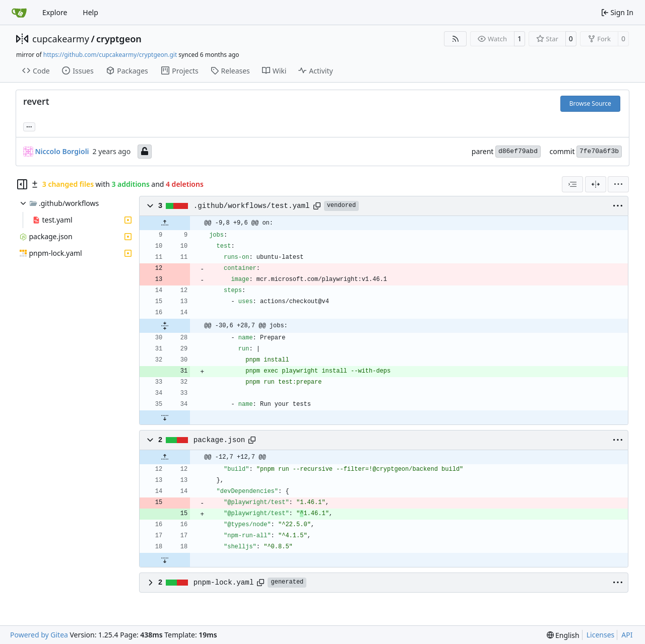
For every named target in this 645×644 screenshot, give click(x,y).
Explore (55, 12)
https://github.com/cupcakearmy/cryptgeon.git (110, 55)
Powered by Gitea (39, 635)
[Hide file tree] (22, 184)
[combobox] (572, 184)
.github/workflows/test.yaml (252, 206)
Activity (315, 71)
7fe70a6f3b (599, 151)
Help (90, 12)
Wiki (274, 71)
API (627, 635)
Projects (180, 71)
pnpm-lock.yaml (224, 583)
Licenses (601, 635)
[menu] (618, 184)
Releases (230, 71)
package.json (219, 440)
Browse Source (590, 103)
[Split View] (596, 184)
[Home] (19, 13)
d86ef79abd (518, 151)
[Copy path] (317, 206)
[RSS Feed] (456, 39)
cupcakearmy (61, 39)
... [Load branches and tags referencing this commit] (29, 126)
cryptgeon (119, 39)
